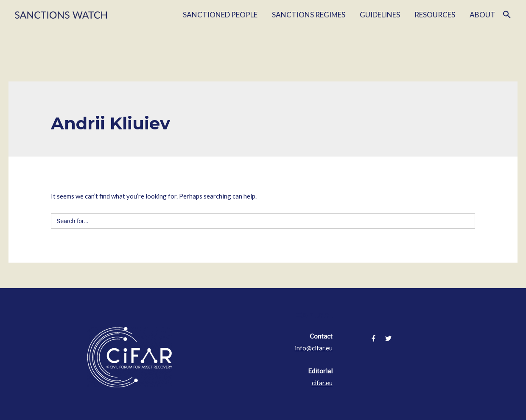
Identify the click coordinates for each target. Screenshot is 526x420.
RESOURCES (435, 15)
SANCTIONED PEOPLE (220, 15)
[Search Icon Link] (507, 15)
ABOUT (483, 15)
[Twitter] (388, 338)
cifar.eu (322, 383)
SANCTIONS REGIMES (309, 15)
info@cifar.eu (314, 348)
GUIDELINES (380, 15)
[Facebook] (374, 338)
